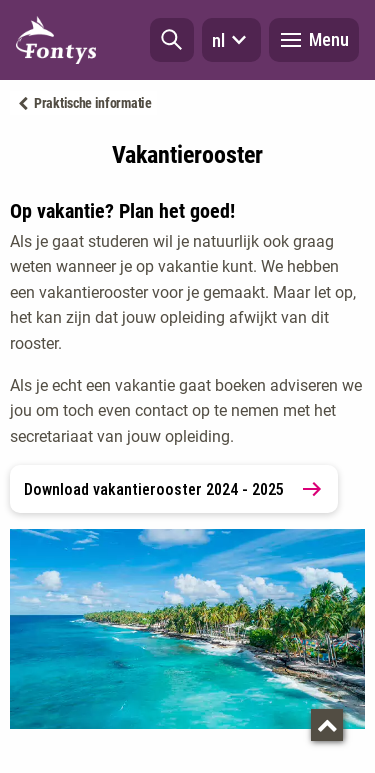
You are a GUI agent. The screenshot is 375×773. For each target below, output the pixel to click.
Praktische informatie (93, 103)
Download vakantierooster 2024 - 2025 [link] (174, 489)
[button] (172, 40)
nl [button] (231, 40)
